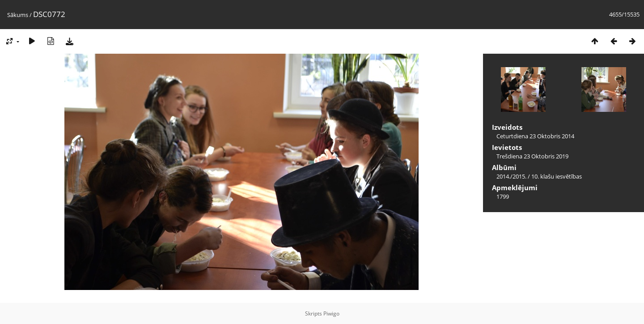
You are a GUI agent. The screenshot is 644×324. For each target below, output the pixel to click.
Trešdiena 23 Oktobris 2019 (532, 156)
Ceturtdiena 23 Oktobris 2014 (535, 136)
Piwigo (331, 313)
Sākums (18, 15)
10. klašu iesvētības (557, 176)
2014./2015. (511, 176)
